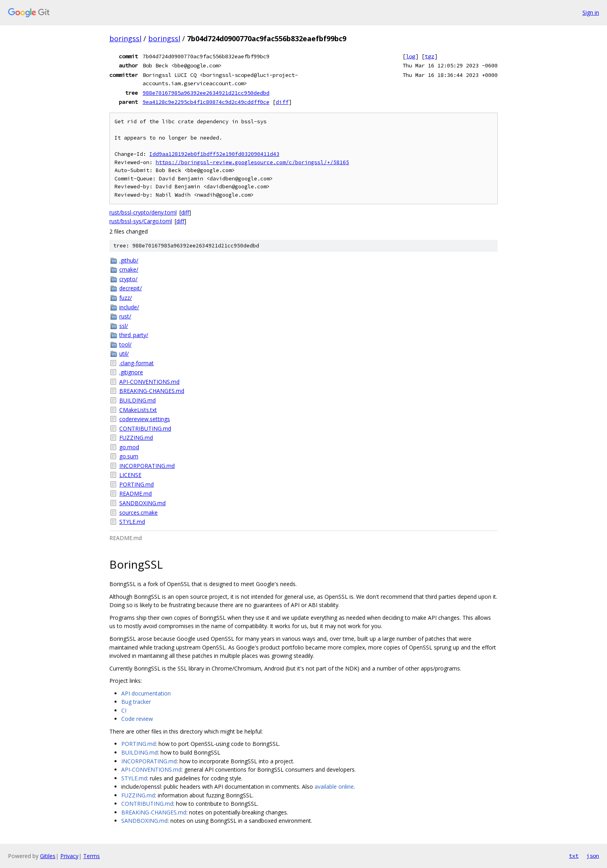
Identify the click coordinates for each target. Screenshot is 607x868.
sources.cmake (138, 513)
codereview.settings (145, 419)
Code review (137, 719)
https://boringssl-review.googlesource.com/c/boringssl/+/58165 (252, 162)
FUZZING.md (136, 438)
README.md (136, 493)
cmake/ (129, 269)
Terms (92, 856)
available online (334, 787)
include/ (129, 307)
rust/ (125, 316)
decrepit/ (131, 288)
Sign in (591, 12)
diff (282, 102)
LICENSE (130, 475)
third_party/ (134, 335)
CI (124, 710)
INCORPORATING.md (147, 466)
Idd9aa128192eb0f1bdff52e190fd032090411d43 (214, 154)
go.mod (129, 447)
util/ (124, 354)
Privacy (69, 856)
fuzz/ (126, 298)
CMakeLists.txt (138, 410)
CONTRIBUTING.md (145, 428)
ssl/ (124, 326)
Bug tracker (136, 702)
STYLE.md (132, 522)
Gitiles (48, 856)
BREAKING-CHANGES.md (152, 391)
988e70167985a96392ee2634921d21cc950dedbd (206, 93)
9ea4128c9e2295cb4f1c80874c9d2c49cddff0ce (206, 102)
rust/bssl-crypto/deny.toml (143, 212)
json (593, 856)
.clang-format (136, 363)
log (410, 56)
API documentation (146, 693)
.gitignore (131, 372)
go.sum (129, 456)
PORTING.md (136, 484)
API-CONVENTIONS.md (149, 382)
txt (574, 856)
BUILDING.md (137, 400)
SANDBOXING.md (142, 503)
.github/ (129, 260)
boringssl (125, 38)
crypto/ (128, 279)
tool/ (125, 344)
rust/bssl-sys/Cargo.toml (141, 221)
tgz (429, 56)
